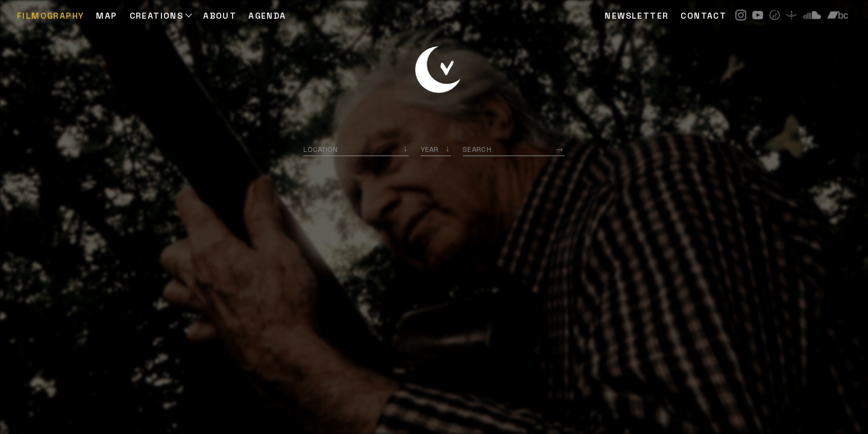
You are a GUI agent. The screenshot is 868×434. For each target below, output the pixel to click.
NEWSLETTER (637, 16)
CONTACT (703, 16)
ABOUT (220, 16)
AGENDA (267, 16)
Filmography (50, 16)
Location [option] (320, 149)
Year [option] (429, 149)
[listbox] (436, 149)
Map (106, 16)
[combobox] (356, 149)
